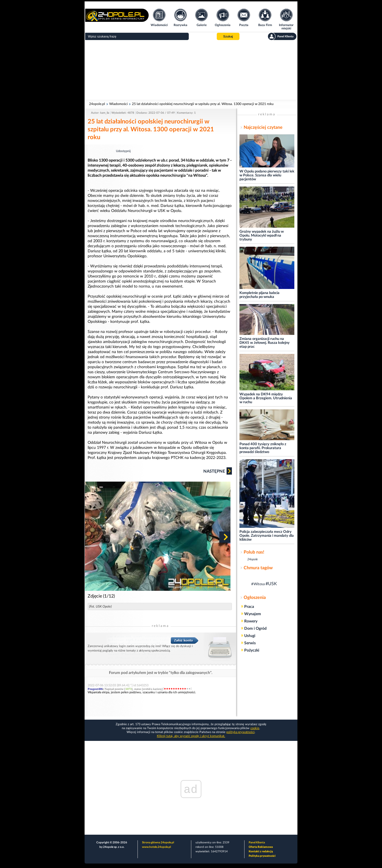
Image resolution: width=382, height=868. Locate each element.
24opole (252, 559)
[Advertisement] (191, 70)
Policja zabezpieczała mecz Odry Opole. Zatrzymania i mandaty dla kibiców (267, 536)
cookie (255, 728)
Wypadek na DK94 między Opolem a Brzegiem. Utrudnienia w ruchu (266, 398)
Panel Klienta (257, 843)
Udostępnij (123, 151)
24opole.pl (97, 104)
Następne (218, 471)
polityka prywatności (240, 732)
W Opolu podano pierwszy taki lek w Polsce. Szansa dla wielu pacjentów (267, 175)
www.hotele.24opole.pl (156, 847)
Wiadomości (118, 104)
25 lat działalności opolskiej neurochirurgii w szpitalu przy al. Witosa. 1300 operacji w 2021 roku (203, 104)
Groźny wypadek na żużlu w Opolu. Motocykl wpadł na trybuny (262, 236)
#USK (271, 584)
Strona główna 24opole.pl (158, 843)
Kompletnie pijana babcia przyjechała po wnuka (259, 295)
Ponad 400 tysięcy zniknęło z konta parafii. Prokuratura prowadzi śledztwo (263, 448)
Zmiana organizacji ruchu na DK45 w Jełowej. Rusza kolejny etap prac (265, 343)
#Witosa (258, 584)
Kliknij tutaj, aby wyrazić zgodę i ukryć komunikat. (191, 736)
